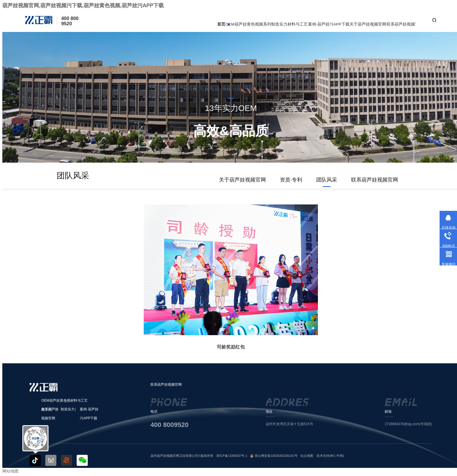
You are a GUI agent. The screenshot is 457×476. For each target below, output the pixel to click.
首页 (221, 24)
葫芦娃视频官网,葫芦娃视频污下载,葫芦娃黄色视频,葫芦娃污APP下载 (83, 6)
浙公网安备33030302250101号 (276, 456)
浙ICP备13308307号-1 (232, 456)
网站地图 (10, 471)
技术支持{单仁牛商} (330, 456)
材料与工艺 (298, 24)
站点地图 (307, 456)
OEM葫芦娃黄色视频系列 (248, 24)
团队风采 (327, 180)
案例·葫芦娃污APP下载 (329, 24)
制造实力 (279, 24)
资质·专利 (291, 180)
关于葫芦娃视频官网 (368, 24)
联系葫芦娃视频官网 (405, 24)
